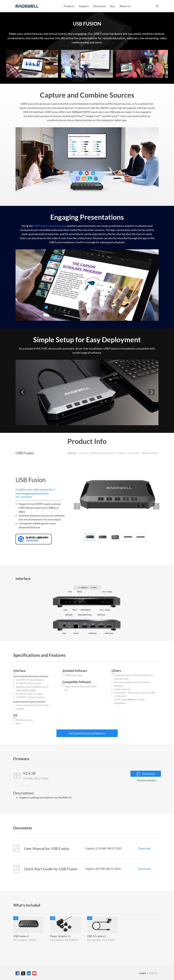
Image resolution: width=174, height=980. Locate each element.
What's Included (150, 453)
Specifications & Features (102, 453)
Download (146, 774)
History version (147, 780)
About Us (125, 6)
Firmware (121, 453)
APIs (130, 699)
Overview (72, 453)
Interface (83, 453)
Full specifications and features (87, 733)
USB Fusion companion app (49, 226)
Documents (134, 453)
